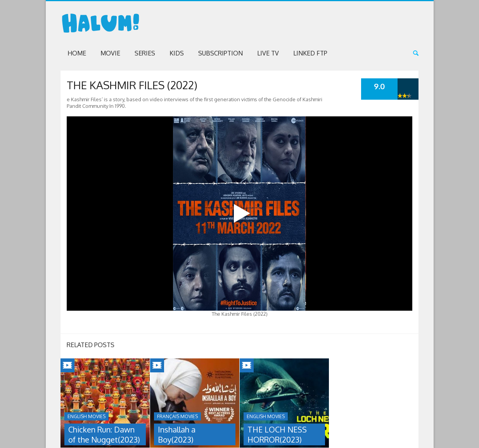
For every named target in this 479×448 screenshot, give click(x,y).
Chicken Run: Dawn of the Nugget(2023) (104, 434)
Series (145, 53)
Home (77, 53)
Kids (177, 53)
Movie (110, 53)
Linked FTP (310, 53)
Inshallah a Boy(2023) (177, 434)
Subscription (220, 53)
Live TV (268, 53)
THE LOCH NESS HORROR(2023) (277, 434)
